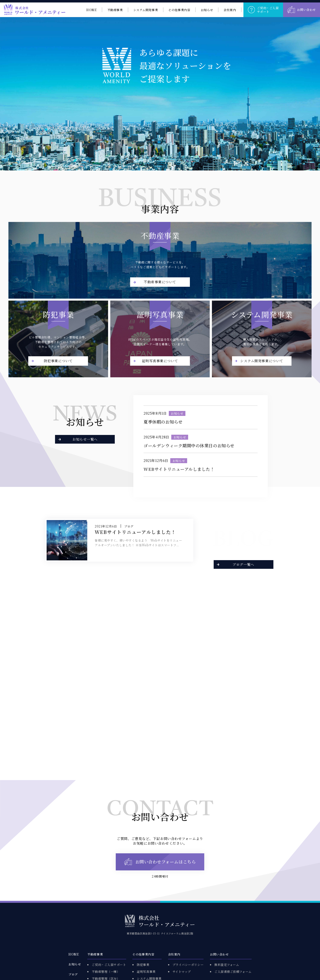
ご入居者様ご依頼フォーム (233, 971)
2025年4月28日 (156, 437)
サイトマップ (182, 971)
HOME (74, 954)
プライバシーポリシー (188, 965)
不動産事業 (95, 954)
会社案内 (174, 954)
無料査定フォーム (227, 965)
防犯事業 (143, 965)
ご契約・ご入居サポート (109, 965)
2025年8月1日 (155, 413)
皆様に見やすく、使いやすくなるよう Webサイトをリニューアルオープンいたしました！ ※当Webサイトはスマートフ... (138, 543)
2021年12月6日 (156, 461)
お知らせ (177, 413)
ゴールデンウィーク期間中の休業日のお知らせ (189, 446)
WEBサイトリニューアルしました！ (179, 469)
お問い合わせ (219, 954)
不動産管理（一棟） (106, 971)
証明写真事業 (146, 971)
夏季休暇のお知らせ (163, 422)
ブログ (129, 526)
